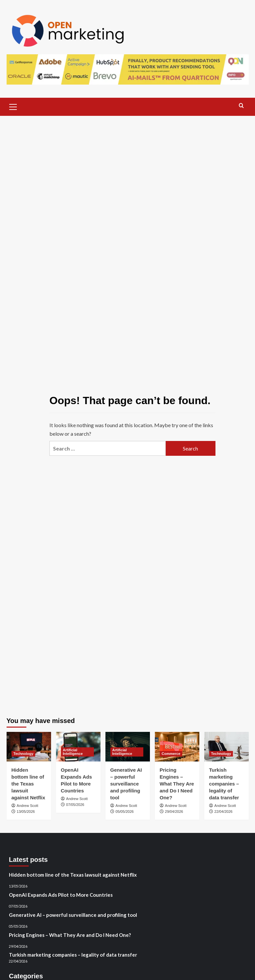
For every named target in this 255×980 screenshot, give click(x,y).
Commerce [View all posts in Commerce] (171, 754)
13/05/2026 (26, 812)
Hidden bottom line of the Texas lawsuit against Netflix (28, 784)
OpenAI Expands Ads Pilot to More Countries (61, 895)
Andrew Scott (28, 806)
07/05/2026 (75, 805)
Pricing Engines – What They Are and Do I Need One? (177, 784)
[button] (13, 106)
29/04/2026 (174, 812)
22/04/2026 (224, 812)
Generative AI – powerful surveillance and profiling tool (126, 784)
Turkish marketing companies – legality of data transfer (224, 784)
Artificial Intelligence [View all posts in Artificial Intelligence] (73, 752)
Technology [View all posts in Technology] (24, 754)
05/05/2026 (125, 812)
